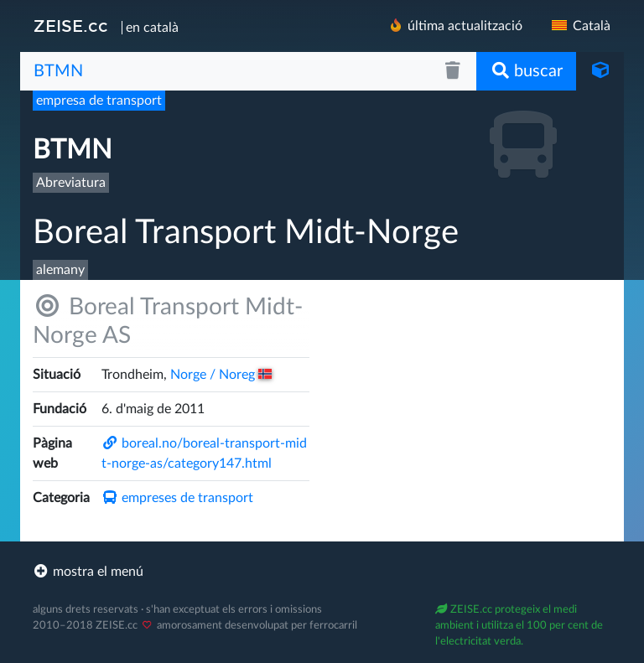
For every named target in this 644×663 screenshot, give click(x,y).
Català (580, 26)
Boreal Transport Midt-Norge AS (168, 321)
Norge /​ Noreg (221, 375)
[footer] (322, 572)
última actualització (455, 26)
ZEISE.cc (71, 26)
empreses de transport (177, 498)
